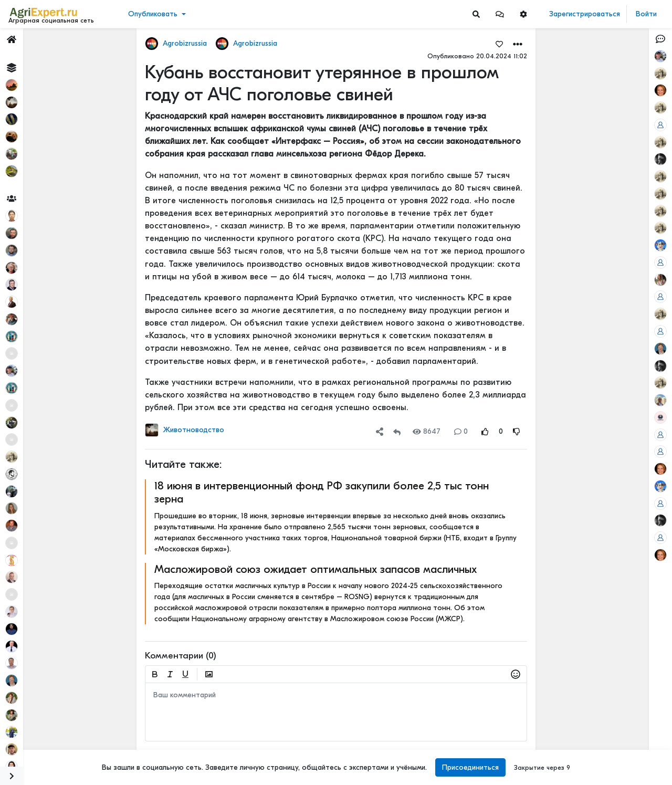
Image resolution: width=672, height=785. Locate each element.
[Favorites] (499, 44)
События (29, 94)
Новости (28, 61)
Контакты (28, 742)
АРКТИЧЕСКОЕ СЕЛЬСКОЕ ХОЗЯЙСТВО (616, 360)
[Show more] (71, 242)
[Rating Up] (485, 431)
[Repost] (397, 431)
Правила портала (41, 720)
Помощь (26, 753)
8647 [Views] (427, 431)
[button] (500, 14)
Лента (24, 45)
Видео (24, 77)
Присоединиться (470, 767)
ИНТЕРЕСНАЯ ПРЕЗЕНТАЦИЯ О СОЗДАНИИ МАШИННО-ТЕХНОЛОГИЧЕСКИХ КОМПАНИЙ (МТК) (616, 172)
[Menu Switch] (56, 776)
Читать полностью (598, 161)
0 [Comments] (461, 431)
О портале (30, 731)
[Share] (380, 431)
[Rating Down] (517, 431)
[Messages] (500, 14)
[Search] (476, 14)
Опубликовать (153, 14)
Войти (646, 14)
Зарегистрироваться (585, 14)
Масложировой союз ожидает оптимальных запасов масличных (316, 569)
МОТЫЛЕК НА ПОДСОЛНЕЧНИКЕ (616, 103)
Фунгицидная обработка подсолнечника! (616, 694)
